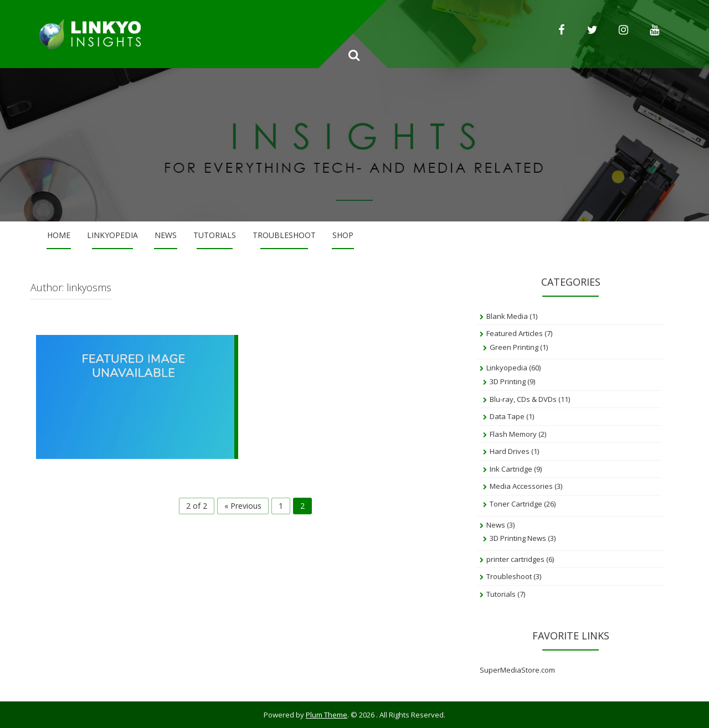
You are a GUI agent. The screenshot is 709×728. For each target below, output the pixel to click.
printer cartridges (515, 559)
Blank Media (507, 316)
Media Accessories (521, 486)
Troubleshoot (284, 235)
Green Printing (514, 347)
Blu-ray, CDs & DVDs (523, 399)
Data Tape (507, 416)
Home (59, 235)
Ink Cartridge (511, 469)
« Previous (243, 506)
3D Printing (508, 381)
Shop (343, 235)
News (166, 235)
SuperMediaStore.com (517, 670)
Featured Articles (515, 333)
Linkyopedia (112, 235)
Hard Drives (510, 451)
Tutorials (215, 235)
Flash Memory (513, 434)
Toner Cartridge (516, 504)
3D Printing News (518, 538)
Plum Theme (327, 715)
